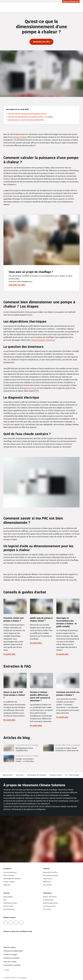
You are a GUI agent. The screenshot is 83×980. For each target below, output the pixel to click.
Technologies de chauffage (36, 775)
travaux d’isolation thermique (43, 340)
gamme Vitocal (30, 388)
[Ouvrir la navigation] (80, 7)
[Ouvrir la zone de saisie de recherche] (77, 7)
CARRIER (24, 978)
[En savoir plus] (22, 748)
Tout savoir (20, 775)
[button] (74, 775)
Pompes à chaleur (56, 775)
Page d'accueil (7, 775)
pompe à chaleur (20, 137)
